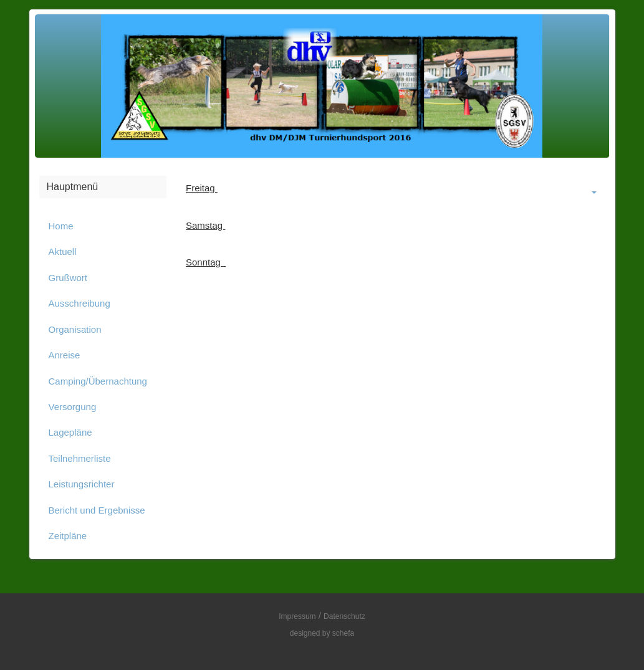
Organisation (75, 329)
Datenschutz (344, 616)
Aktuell (63, 251)
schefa (343, 633)
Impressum (297, 616)
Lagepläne (70, 432)
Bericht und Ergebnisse (97, 510)
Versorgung (73, 407)
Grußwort (68, 278)
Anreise (65, 355)
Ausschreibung (79, 303)
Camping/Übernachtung (98, 381)
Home (61, 226)
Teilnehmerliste (80, 458)
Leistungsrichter (82, 484)
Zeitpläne (68, 536)
